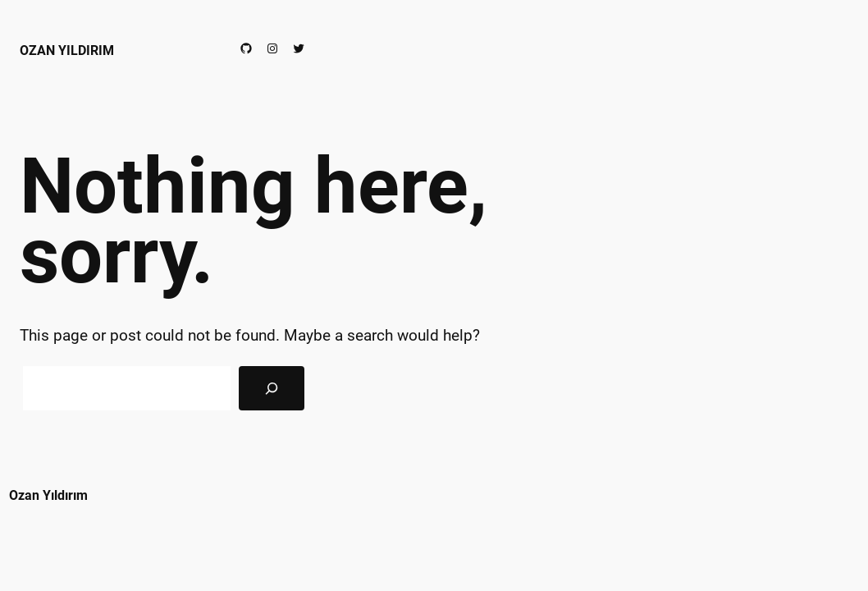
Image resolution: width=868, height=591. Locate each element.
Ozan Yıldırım (67, 50)
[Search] (272, 388)
